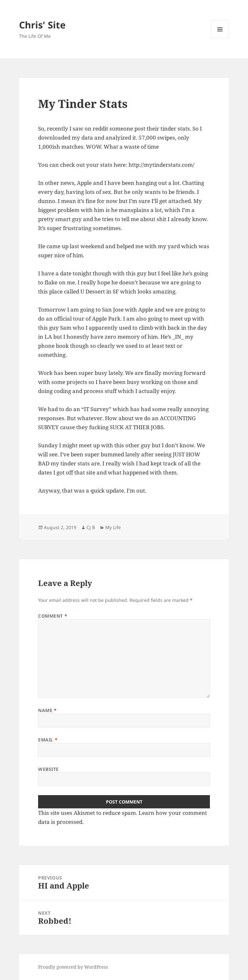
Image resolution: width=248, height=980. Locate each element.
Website (48, 769)
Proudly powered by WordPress (73, 967)
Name (47, 710)
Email (48, 740)
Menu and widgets (220, 38)
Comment (53, 616)
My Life (113, 527)
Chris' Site (42, 25)
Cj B (91, 527)
